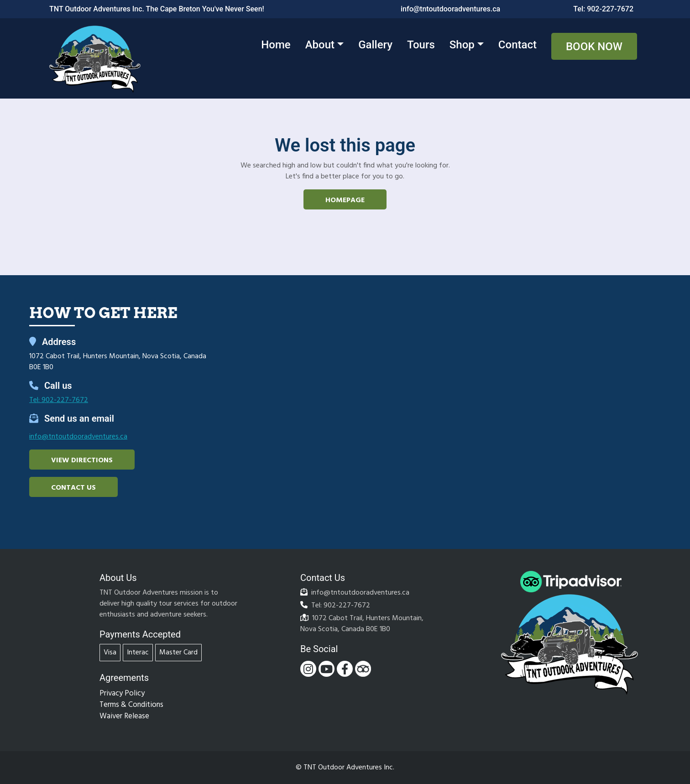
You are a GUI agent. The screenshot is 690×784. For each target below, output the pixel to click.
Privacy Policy (122, 693)
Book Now (594, 47)
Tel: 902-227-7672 (603, 9)
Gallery (375, 45)
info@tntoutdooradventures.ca (450, 9)
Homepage (345, 200)
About (320, 45)
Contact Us (73, 488)
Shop (462, 45)
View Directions (82, 460)
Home (276, 45)
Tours (421, 45)
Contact (517, 45)
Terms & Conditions (131, 705)
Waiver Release (124, 716)
